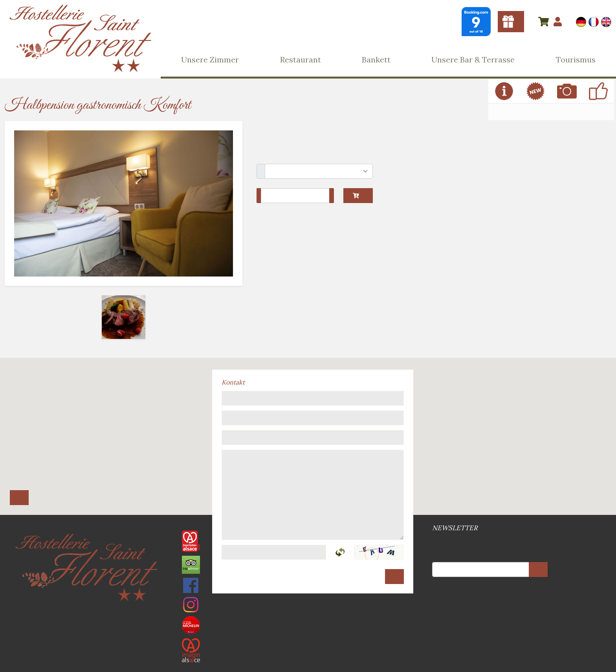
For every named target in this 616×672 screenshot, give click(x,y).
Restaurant (301, 60)
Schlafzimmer (261, 171)
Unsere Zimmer (210, 60)
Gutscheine (511, 22)
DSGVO (310, 607)
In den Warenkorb (356, 196)
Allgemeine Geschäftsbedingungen (306, 607)
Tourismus (576, 60)
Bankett (376, 60)
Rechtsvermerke (307, 607)
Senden (394, 577)
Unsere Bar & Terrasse (473, 60)
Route (19, 498)
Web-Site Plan (309, 607)
